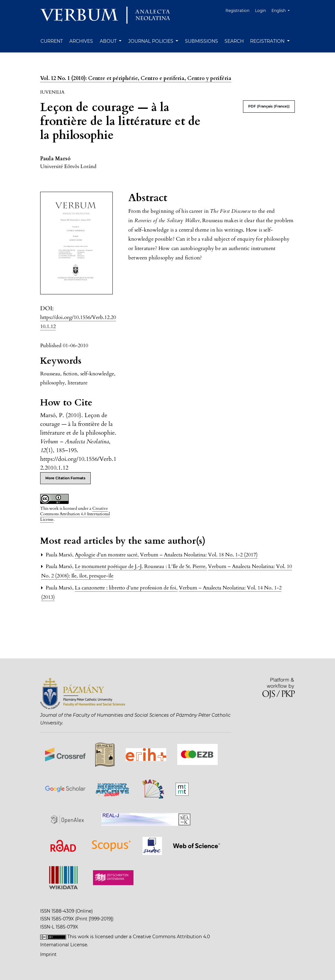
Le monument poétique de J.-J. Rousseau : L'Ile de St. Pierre (141, 566)
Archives (81, 41)
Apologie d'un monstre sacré (107, 555)
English (283, 10)
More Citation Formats (65, 478)
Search (234, 41)
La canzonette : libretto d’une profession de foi (126, 588)
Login (260, 11)
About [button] (109, 41)
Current (52, 41)
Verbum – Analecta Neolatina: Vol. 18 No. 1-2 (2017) (199, 555)
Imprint (48, 954)
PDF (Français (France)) (269, 106)
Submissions (202, 41)
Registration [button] (268, 41)
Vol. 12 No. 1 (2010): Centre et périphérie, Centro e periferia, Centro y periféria (136, 78)
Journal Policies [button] (151, 41)
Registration (237, 11)
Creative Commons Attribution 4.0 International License (75, 514)
